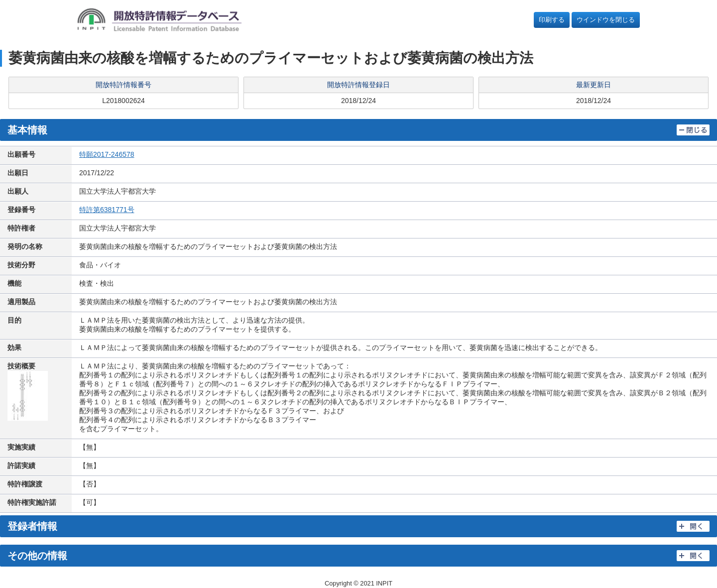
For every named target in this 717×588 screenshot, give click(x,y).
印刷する (552, 20)
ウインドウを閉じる (606, 20)
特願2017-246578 (107, 154)
